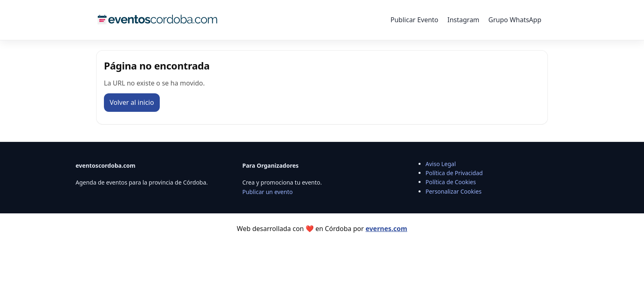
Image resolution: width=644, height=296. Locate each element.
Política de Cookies (451, 182)
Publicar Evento (414, 20)
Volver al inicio (132, 102)
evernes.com (386, 229)
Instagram (463, 20)
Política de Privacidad (454, 173)
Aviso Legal (441, 164)
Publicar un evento (268, 192)
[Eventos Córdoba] (158, 20)
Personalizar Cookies (453, 191)
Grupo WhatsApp (515, 20)
